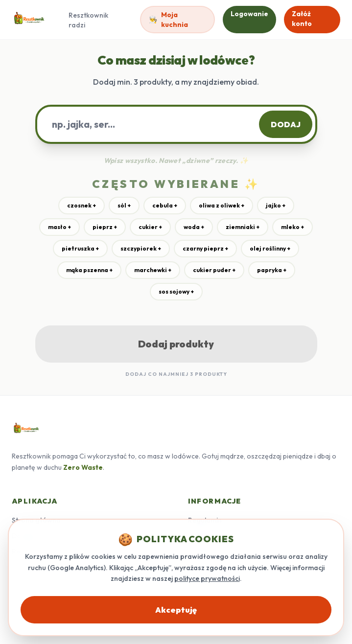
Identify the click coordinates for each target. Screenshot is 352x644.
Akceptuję (176, 610)
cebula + (165, 205)
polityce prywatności (207, 578)
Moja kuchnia (168, 20)
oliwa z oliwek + (222, 205)
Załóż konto (302, 19)
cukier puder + (214, 270)
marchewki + (153, 270)
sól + (124, 205)
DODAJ (286, 124)
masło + (59, 227)
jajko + (276, 205)
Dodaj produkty (176, 344)
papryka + (272, 270)
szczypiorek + (141, 248)
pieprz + (105, 227)
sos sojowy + (176, 291)
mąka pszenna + (89, 270)
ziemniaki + (243, 227)
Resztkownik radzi (88, 20)
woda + (194, 227)
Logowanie (249, 14)
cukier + (150, 227)
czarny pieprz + (205, 248)
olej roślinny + (270, 248)
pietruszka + (80, 248)
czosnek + (82, 205)
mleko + (293, 227)
